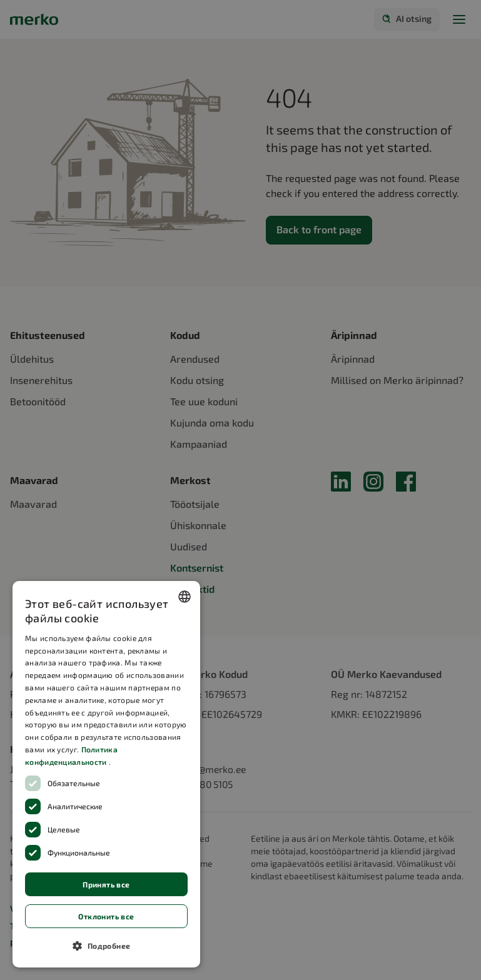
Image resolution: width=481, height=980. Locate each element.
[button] (106, 946)
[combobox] (185, 597)
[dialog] (106, 774)
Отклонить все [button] (106, 916)
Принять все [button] (106, 884)
